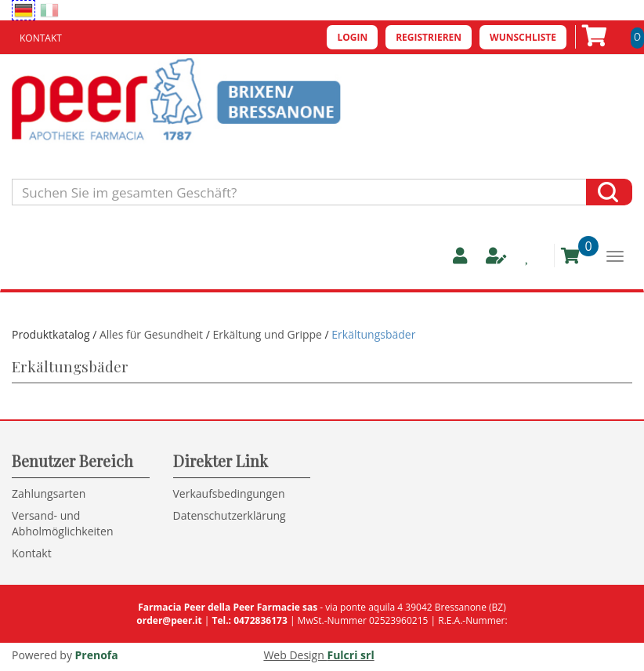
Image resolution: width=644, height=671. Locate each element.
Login (352, 37)
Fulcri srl (350, 655)
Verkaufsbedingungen (229, 493)
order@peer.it (169, 620)
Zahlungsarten (49, 493)
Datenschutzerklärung (230, 515)
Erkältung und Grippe (268, 334)
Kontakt (41, 38)
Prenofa (97, 655)
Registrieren (429, 37)
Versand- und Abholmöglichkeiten (63, 523)
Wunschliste (523, 37)
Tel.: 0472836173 (249, 620)
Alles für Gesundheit (153, 334)
